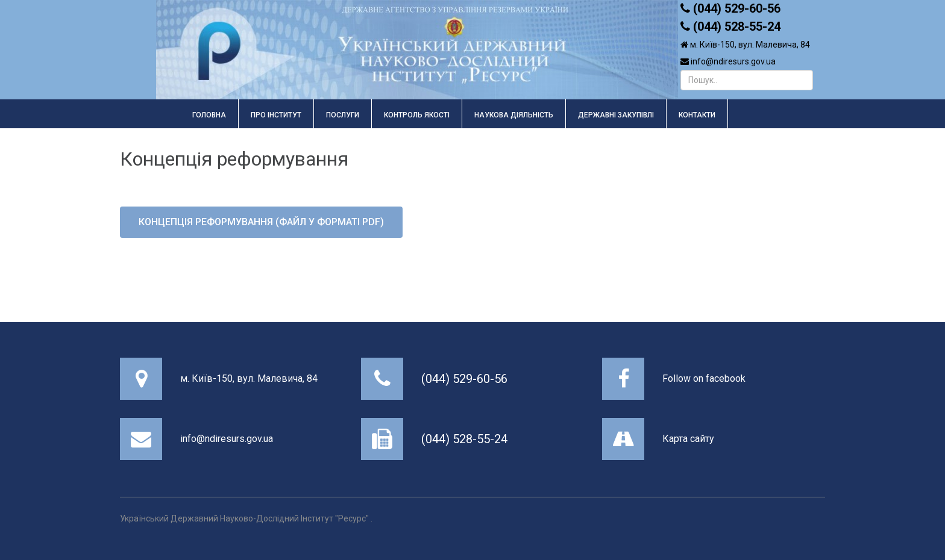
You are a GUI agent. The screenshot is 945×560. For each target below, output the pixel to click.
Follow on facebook (704, 378)
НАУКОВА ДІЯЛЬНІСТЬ (514, 115)
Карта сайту (688, 439)
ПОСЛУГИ (343, 115)
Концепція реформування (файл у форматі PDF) (261, 222)
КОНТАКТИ (697, 115)
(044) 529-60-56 (464, 379)
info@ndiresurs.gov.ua (227, 439)
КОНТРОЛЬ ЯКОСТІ (417, 115)
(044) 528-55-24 (464, 439)
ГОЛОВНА (209, 115)
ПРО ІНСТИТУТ (276, 115)
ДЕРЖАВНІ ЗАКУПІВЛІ (616, 115)
